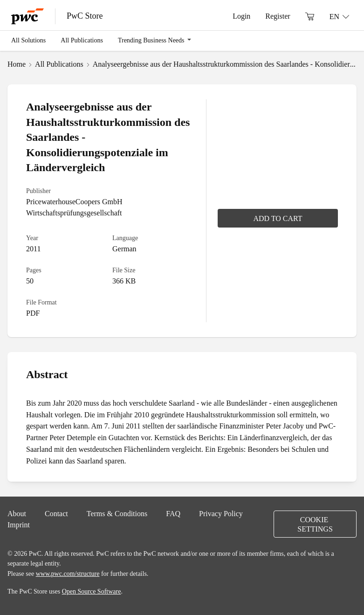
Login (241, 16)
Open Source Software (92, 591)
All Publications (82, 40)
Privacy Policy (221, 513)
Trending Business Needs (151, 40)
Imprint (19, 525)
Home (17, 64)
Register (278, 16)
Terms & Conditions (117, 513)
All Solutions (28, 40)
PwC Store (85, 16)
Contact (56, 513)
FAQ (173, 513)
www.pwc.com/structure (68, 574)
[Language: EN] (339, 16)
